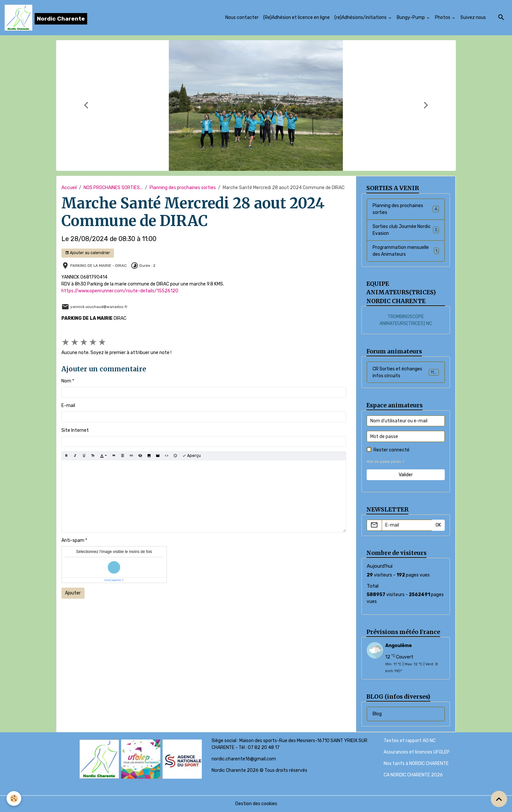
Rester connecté (392, 450)
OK (438, 525)
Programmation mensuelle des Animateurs (406, 251)
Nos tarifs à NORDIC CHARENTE (416, 763)
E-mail (68, 406)
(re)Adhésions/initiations (361, 17)
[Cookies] (14, 798)
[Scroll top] (499, 799)
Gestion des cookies (256, 804)
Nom (66, 381)
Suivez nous (473, 17)
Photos (443, 17)
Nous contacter (242, 17)
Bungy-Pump (411, 17)
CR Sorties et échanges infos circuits (406, 372)
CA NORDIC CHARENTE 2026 (413, 775)
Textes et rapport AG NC (410, 741)
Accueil (69, 188)
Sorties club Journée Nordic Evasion (406, 230)
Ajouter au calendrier (88, 253)
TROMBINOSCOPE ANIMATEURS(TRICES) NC (406, 320)
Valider (406, 475)
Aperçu (192, 456)
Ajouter (73, 593)
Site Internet (75, 430)
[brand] (46, 18)
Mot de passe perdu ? (385, 462)
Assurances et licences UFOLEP (417, 752)
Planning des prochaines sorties (183, 188)
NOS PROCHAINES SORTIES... (113, 188)
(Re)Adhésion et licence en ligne (296, 17)
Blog (377, 714)
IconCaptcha (112, 580)
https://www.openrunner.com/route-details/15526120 (120, 291)
